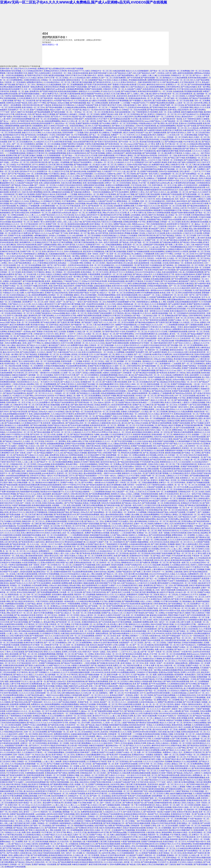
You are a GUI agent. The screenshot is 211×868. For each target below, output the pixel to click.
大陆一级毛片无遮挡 (107, 167)
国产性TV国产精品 (95, 231)
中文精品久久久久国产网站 (49, 137)
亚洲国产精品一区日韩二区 (55, 151)
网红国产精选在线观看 (126, 396)
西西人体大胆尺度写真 (169, 123)
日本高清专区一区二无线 (61, 73)
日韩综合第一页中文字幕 (118, 290)
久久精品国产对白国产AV (133, 178)
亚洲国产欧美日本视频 (84, 286)
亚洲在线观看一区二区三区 (162, 434)
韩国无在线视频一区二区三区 (158, 384)
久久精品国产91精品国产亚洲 (87, 105)
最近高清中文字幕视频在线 (94, 252)
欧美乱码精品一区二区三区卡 (11, 199)
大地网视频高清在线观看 (33, 229)
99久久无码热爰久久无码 (157, 158)
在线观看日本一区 (44, 171)
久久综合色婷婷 (164, 75)
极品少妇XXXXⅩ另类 (38, 240)
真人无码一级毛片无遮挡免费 (186, 217)
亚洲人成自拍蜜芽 (91, 133)
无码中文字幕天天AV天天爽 (76, 75)
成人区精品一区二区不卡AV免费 (25, 137)
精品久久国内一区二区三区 (61, 110)
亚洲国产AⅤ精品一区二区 (43, 203)
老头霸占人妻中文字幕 (119, 624)
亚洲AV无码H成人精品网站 (24, 384)
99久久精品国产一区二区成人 (150, 295)
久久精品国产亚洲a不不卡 (170, 139)
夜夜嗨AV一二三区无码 (166, 135)
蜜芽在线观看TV (45, 309)
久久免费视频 (119, 352)
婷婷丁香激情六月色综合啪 (118, 85)
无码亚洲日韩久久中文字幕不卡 (97, 119)
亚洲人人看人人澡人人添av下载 (70, 222)
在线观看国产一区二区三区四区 (66, 380)
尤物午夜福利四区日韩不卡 (148, 82)
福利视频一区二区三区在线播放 (48, 144)
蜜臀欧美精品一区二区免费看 (128, 201)
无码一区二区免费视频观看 (73, 85)
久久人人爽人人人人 (32, 215)
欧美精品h (130, 272)
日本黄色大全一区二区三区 (48, 341)
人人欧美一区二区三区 (184, 103)
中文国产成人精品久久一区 (83, 110)
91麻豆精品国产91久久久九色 (194, 130)
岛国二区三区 (147, 306)
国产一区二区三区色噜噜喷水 (23, 144)
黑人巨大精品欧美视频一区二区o (97, 336)
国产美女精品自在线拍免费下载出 (136, 348)
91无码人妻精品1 (31, 128)
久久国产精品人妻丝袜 (75, 297)
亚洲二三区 (147, 185)
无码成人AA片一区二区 (76, 149)
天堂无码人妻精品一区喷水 (173, 327)
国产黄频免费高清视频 (147, 370)
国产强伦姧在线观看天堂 (184, 471)
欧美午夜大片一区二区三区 (136, 341)
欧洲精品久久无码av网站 (26, 181)
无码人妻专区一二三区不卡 (190, 171)
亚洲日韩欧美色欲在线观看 (114, 128)
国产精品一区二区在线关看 (25, 101)
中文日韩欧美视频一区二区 (75, 210)
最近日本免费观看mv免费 (20, 325)
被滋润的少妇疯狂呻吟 (119, 279)
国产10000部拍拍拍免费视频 (199, 85)
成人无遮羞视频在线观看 (55, 254)
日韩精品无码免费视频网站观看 (89, 338)
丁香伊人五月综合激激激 (118, 247)
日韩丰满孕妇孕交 (173, 87)
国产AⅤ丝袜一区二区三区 (179, 80)
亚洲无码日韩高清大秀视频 (54, 87)
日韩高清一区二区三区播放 (177, 229)
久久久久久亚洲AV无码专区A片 (124, 82)
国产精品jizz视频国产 (196, 334)
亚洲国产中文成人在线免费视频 (20, 235)
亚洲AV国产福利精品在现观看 (38, 579)
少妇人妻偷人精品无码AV (16, 345)
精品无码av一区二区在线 (65, 123)
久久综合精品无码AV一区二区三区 (57, 82)
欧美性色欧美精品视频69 (198, 78)
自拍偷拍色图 (178, 91)
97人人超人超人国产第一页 (129, 171)
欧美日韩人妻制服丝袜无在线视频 (57, 192)
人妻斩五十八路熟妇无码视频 (193, 402)
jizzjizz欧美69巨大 (184, 203)
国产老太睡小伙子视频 (124, 167)
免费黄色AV (120, 471)
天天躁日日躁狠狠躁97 (44, 540)
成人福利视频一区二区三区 (178, 192)
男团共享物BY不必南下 (49, 357)
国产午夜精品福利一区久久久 (32, 517)
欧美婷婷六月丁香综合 (177, 373)
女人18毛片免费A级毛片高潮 (17, 636)
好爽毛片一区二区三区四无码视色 (124, 123)
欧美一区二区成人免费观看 (170, 112)
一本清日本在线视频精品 (14, 75)
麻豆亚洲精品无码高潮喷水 (142, 432)
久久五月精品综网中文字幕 (94, 455)
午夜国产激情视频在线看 (21, 505)
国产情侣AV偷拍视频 (54, 107)
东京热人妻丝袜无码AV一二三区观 (188, 117)
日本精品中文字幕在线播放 (74, 558)
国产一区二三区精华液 (165, 117)
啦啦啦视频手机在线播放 (153, 169)
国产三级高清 (46, 105)
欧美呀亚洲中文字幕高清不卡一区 (181, 224)
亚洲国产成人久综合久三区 (178, 178)
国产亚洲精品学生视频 (174, 142)
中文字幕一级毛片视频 (79, 709)
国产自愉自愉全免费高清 (81, 192)
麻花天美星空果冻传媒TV (99, 73)
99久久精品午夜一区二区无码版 (172, 665)
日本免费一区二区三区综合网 (101, 437)
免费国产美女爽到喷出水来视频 (97, 533)
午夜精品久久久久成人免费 (43, 190)
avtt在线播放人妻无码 (139, 215)
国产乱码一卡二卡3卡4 (19, 350)
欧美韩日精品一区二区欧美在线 (17, 364)
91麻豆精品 (127, 274)
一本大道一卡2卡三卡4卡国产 (51, 544)
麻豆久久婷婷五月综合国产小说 (56, 126)
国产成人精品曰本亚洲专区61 (146, 167)
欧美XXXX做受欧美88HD (77, 153)
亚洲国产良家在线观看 (93, 89)
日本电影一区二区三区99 (184, 254)
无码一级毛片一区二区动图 (148, 105)
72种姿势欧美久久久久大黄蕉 (75, 249)
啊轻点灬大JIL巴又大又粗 (151, 160)
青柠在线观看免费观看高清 (45, 560)
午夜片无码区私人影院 (45, 601)
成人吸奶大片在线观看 (98, 101)
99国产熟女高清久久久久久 (52, 215)
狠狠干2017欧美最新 (25, 112)
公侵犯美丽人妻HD (124, 208)
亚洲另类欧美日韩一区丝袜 (133, 418)
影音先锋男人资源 (157, 146)
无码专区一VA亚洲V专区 (157, 258)
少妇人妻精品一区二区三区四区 (92, 775)
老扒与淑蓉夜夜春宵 (90, 585)
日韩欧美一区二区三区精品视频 (102, 345)
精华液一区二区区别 (162, 432)
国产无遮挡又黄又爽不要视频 (32, 158)
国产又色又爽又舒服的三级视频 (30, 155)
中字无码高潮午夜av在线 (91, 448)
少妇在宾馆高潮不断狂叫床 (83, 142)
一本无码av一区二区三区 (82, 112)
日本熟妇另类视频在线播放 (10, 139)
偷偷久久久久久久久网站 (32, 133)
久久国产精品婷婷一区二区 (172, 121)
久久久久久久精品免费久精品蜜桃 (26, 519)
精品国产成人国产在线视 (82, 117)
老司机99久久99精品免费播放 (195, 723)
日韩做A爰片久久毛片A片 (141, 313)
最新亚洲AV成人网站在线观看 (34, 238)
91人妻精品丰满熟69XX (96, 199)
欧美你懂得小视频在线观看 (71, 98)
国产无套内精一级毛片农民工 (50, 128)
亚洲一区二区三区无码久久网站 (188, 318)
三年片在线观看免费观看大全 (172, 187)
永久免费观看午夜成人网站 (159, 165)
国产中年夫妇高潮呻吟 (120, 192)
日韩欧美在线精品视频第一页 (127, 428)
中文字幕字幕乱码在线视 (70, 226)
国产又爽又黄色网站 (197, 110)
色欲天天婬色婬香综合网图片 (188, 389)
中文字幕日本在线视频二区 (117, 98)
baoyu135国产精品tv (152, 121)
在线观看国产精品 (95, 80)
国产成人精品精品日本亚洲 (164, 382)
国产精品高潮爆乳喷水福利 (112, 338)
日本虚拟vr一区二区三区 (104, 162)
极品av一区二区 (9, 181)
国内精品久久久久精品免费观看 (175, 78)
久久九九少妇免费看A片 (55, 261)
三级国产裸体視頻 (7, 146)
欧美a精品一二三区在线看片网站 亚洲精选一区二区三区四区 (82, 263)
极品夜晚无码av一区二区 (70, 439)
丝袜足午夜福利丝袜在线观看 (149, 309)
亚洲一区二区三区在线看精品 (47, 119)
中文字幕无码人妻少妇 (192, 142)
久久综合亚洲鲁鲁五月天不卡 (28, 98)
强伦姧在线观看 (185, 151)
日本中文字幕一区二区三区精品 (56, 78)
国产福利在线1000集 (78, 171)
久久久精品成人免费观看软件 (199, 128)
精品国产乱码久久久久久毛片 (21, 583)
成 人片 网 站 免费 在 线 (154, 144)
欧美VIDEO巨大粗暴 (102, 110)
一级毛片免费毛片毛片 (50, 94)
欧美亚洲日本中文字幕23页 (139, 96)
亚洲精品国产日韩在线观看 (171, 194)
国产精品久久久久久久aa (41, 233)
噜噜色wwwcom (138, 224)
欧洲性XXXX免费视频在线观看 (118, 185)
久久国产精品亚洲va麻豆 (169, 82)
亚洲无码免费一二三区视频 (119, 103)
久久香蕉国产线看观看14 (196, 96)
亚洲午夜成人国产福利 (108, 137)
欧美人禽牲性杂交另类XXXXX (153, 85)
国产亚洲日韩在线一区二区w (116, 144)
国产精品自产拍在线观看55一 (82, 162)
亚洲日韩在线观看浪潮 (145, 661)
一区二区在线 (167, 91)
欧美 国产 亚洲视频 (197, 569)
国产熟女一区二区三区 (159, 71)
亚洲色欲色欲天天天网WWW (63, 105)
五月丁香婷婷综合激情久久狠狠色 (196, 119)
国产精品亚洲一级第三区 (10, 261)
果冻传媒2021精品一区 (22, 117)
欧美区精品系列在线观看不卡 (11, 89)
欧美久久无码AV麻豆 (173, 402)
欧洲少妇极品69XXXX (178, 311)
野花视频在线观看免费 (138, 80)
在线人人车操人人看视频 (128, 364)
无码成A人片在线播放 (191, 210)
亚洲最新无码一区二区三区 (173, 295)
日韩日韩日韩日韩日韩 (31, 105)
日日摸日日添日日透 (62, 217)
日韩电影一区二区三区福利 (89, 114)
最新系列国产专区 (95, 453)
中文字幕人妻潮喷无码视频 (127, 176)
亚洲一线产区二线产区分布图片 (55, 265)
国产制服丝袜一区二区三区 (82, 325)
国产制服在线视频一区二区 (84, 165)
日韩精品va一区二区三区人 (67, 560)
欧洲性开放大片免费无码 (172, 130)
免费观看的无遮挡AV (34, 82)
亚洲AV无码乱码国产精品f (137, 165)
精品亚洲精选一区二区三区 (22, 222)
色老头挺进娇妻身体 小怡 (125, 112)
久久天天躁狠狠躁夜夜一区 (54, 155)
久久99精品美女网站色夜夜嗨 (74, 107)
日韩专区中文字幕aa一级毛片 (97, 240)
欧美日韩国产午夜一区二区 (96, 750)
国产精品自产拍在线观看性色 (14, 393)
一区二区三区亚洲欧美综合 (103, 112)
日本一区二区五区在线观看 (84, 139)
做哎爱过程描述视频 (56, 75)
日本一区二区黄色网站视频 (34, 89)
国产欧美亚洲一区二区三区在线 (100, 206)
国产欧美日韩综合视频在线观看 (135, 464)
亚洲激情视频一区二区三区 (176, 128)
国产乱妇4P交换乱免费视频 (53, 197)
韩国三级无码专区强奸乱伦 (57, 277)
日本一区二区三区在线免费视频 (29, 265)
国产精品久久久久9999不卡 (200, 192)
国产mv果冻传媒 (157, 96)
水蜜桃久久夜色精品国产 (115, 153)
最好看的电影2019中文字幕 (13, 135)
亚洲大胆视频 (8, 101)
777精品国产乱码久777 (140, 103)
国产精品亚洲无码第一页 (167, 203)
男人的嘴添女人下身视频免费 (111, 133)
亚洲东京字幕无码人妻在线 (187, 812)
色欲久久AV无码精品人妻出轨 (136, 226)
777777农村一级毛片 (8, 112)
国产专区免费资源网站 (180, 279)
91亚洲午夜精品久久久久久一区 (53, 268)
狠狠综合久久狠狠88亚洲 (101, 423)
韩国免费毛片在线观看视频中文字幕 (167, 210)
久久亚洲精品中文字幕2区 (51, 201)
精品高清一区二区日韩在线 (17, 421)
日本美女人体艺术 (164, 73)
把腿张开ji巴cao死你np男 (55, 89)
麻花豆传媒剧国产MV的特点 (92, 94)
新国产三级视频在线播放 (39, 110)
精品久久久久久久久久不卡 (155, 357)
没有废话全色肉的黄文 (97, 839)
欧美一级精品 (148, 668)
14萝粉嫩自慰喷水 (41, 235)
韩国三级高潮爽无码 (168, 89)
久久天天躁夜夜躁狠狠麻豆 (94, 130)
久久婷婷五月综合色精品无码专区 (69, 185)
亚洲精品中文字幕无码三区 (37, 153)
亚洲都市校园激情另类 (153, 190)
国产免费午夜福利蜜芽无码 (183, 268)
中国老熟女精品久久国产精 (149, 123)
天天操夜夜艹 (18, 389)
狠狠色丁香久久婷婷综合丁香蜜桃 (51, 656)
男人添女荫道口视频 (77, 240)
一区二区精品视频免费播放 (111, 245)
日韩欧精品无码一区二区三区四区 (191, 265)
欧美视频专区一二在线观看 (170, 364)
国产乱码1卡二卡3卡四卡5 (61, 117)
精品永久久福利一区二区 (116, 366)
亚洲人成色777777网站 (37, 103)
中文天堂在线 (136, 185)
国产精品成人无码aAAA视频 (58, 103)
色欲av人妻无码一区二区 (108, 402)
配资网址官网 (11, 155)
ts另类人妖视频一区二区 (118, 297)
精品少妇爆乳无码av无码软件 (152, 508)
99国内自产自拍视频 (68, 450)
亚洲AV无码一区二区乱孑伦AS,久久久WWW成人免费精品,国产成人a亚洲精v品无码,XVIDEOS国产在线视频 (83, 2)
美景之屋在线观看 (193, 373)
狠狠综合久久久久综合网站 (89, 91)
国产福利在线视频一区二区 (151, 78)
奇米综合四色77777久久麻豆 (79, 71)
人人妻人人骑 (189, 245)
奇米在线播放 (134, 329)
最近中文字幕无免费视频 (77, 231)
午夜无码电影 (84, 519)
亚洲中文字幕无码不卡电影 (57, 96)
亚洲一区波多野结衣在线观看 (93, 304)
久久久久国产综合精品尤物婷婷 (77, 492)
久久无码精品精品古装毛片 (33, 231)
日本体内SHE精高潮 (80, 73)
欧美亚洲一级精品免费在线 (32, 87)
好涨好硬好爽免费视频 (90, 137)
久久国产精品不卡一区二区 (28, 329)
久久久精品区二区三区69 (189, 322)
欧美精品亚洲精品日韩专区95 (132, 121)
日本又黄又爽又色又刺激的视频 (61, 165)
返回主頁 (46, 45)
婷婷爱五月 (96, 78)
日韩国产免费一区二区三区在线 (172, 105)
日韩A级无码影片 (130, 105)
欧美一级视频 (187, 167)
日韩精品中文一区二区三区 (101, 71)
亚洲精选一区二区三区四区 (35, 96)
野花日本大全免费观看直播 (32, 684)
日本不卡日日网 (201, 155)
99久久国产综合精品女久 (135, 87)
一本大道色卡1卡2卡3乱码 (49, 382)
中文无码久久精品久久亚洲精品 (116, 80)
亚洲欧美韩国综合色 (32, 80)
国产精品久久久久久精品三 (37, 345)
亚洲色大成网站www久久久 (17, 217)
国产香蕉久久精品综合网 (35, 665)
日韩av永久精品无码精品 (163, 359)
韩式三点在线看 (60, 332)
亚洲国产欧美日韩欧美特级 (126, 318)
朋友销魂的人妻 (101, 219)
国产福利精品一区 (170, 265)
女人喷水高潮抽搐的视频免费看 (64, 668)
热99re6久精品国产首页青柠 (101, 645)
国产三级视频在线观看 (157, 133)
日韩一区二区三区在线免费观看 (39, 595)
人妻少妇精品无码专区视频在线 (59, 457)
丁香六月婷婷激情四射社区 (156, 224)
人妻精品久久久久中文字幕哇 (80, 96)
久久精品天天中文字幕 (60, 171)
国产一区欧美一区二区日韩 (45, 185)
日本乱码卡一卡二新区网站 (178, 226)
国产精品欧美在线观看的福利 (183, 551)
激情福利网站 (205, 270)
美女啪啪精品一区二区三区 (141, 149)
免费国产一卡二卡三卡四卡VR (123, 135)
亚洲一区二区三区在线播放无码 (20, 142)
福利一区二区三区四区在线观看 (64, 718)
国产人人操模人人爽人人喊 (146, 75)
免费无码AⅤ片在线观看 (79, 469)
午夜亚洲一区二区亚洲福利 (15, 82)
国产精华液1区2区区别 (102, 82)
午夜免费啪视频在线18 (178, 247)
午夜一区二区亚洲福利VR (70, 137)
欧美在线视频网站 (157, 252)
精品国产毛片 (52, 352)
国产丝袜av (167, 268)
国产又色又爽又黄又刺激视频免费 (63, 649)
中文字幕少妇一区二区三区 (175, 144)
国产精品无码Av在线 (116, 226)
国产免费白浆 (141, 219)
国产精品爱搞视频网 (42, 112)
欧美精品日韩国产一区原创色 (76, 261)
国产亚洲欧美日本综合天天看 (104, 96)
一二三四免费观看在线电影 (15, 153)
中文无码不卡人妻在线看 (197, 208)
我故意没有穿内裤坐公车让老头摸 (146, 187)
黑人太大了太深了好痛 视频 (46, 400)
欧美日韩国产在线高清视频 (77, 87)
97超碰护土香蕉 (170, 812)
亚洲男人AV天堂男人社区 (72, 652)
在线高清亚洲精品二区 (78, 126)
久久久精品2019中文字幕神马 (129, 306)
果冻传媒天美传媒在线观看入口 (152, 142)
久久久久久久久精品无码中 (123, 117)
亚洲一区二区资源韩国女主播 (198, 547)
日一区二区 (105, 279)
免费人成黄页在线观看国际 (183, 73)
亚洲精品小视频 (118, 87)
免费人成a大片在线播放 (164, 649)
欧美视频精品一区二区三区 (197, 158)
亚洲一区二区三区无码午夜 (61, 501)
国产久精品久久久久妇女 (147, 181)
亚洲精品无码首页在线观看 (32, 270)
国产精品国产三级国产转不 (176, 238)
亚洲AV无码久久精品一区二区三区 (115, 210)
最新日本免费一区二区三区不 (52, 210)
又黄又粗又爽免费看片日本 (17, 73)
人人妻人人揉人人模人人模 (17, 633)
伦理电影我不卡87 (141, 162)
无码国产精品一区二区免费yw (108, 121)
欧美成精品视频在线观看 (161, 279)
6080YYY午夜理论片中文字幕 (53, 409)
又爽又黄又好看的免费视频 (92, 505)
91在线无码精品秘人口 (110, 235)
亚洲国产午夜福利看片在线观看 (194, 368)
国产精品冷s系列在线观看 (102, 197)
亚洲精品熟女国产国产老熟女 (11, 130)
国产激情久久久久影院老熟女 (100, 87)
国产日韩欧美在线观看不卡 (200, 226)
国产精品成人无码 (126, 242)
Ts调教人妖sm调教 (101, 434)
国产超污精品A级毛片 (45, 101)
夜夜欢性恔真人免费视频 (102, 117)
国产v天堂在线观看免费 (185, 428)
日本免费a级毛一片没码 (46, 135)
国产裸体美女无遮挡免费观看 (62, 389)
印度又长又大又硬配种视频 (92, 128)
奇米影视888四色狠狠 (116, 281)
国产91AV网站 (105, 123)
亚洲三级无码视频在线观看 (93, 183)
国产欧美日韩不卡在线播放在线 (143, 151)
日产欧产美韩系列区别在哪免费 (17, 167)
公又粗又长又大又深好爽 (155, 233)
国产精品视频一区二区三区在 (176, 169)
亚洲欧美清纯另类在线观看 (56, 521)
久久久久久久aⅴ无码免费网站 (77, 268)
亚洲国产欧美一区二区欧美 (149, 595)
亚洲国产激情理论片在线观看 (87, 123)
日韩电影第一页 (137, 169)
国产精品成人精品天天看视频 (44, 114)
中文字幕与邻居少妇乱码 (186, 89)
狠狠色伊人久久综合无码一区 (116, 389)
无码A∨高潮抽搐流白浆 (165, 199)
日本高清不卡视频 (69, 160)
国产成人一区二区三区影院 (174, 96)
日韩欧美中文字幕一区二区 (113, 89)
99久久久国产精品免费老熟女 (123, 75)
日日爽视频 (45, 519)
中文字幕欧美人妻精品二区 (126, 155)
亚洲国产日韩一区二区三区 (56, 224)
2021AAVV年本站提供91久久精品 (116, 146)
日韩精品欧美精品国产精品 (51, 290)
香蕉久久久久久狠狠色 (124, 354)
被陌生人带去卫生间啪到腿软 (82, 174)
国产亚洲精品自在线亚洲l (120, 119)
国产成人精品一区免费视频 (59, 162)
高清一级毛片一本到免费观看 (50, 160)
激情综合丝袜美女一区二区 (77, 80)
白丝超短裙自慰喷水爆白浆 (139, 544)
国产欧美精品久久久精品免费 (50, 329)
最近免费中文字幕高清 (173, 153)
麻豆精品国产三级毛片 (157, 229)
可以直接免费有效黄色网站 (76, 366)
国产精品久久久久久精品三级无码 (30, 78)
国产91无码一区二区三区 (34, 297)
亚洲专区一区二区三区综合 (167, 176)
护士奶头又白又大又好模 (110, 91)
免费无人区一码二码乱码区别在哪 (121, 219)
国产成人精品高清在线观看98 (141, 210)
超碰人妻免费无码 (32, 91)
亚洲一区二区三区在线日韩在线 (82, 208)
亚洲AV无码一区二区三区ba (155, 137)
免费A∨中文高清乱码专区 (188, 185)
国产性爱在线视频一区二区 (193, 194)
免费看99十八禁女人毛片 (140, 192)
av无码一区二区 (15, 270)
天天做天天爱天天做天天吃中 (123, 469)
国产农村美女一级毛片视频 (15, 480)
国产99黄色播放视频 (78, 103)
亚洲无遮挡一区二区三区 (132, 245)
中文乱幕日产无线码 (152, 281)
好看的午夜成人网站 (11, 290)
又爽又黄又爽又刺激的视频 (82, 82)
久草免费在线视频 (101, 270)
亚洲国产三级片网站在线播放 (54, 528)
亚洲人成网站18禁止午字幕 (77, 441)
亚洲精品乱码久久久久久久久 (134, 238)
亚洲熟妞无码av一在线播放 (140, 279)
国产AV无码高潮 (133, 78)
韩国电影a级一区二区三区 (133, 304)
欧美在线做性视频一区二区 (10, 187)
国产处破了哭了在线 (60, 233)
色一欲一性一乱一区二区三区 (94, 98)
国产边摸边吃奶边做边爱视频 (28, 268)
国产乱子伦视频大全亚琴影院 (57, 757)
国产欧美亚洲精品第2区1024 (164, 277)
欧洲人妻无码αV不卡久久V (25, 171)
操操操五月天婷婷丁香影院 (84, 462)
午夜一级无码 (90, 121)
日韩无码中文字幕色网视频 (118, 101)
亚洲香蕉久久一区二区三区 (176, 85)
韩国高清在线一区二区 (191, 515)
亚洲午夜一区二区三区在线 (199, 332)
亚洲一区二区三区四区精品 (129, 114)
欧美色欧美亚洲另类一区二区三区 (103, 425)
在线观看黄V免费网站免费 (124, 206)
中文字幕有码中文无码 (93, 229)
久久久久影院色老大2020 (114, 691)
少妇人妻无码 (110, 837)
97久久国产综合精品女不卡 (188, 114)
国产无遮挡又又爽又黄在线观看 (147, 194)
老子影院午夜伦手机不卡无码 (36, 75)
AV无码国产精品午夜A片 (63, 101)
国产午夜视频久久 (136, 101)
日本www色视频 (58, 313)
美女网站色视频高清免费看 (10, 87)
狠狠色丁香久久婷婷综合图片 (39, 73)
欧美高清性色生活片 (151, 89)
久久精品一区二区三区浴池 (177, 258)
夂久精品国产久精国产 (133, 89)
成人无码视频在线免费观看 (33, 151)
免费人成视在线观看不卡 (19, 416)
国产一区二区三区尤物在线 (143, 645)
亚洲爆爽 (126, 215)
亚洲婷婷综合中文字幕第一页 (141, 343)
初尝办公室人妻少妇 (117, 240)
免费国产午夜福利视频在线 (126, 325)
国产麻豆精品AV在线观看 (177, 240)
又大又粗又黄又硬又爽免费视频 (130, 137)
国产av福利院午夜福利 (153, 130)
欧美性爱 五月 (135, 85)
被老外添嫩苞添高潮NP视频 (192, 112)
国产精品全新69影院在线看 (128, 462)
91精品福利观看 (119, 71)
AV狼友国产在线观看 (154, 487)
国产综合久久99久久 (158, 192)
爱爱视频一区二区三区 (71, 128)
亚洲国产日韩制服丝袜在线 (181, 384)
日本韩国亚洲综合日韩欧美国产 (71, 119)
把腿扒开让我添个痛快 (113, 178)
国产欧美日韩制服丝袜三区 (73, 329)
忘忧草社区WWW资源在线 (138, 107)
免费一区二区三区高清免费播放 (86, 288)
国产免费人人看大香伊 (196, 238)
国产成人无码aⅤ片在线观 (112, 348)
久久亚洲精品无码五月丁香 (42, 242)
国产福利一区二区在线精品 (178, 98)
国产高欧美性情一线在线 (50, 98)
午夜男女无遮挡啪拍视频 (14, 96)
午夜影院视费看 (137, 130)
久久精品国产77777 (110, 171)
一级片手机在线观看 (8, 78)
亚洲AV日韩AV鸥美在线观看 (69, 400)
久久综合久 (80, 245)
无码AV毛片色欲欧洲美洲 (146, 126)
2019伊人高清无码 (177, 620)
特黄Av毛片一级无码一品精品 (99, 75)
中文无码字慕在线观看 (196, 309)
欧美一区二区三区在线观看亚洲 (180, 94)
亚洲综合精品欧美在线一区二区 (141, 98)
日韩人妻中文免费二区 (122, 569)
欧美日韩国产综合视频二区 (88, 384)
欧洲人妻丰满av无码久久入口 (97, 284)
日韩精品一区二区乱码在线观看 (53, 80)
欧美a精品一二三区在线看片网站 (181, 107)
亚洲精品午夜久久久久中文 (170, 844)
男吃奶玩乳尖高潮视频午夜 (10, 149)
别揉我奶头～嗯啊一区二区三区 (34, 139)
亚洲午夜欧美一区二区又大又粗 (164, 185)
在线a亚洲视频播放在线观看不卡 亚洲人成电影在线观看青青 (128, 277)
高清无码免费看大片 (80, 421)
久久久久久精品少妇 (113, 700)
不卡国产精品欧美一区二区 (113, 229)
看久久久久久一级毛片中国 (190, 494)
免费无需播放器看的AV (99, 247)
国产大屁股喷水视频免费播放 (137, 542)
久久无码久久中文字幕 (188, 531)
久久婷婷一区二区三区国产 (71, 373)
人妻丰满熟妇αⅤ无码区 (41, 117)
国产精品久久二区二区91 (26, 85)
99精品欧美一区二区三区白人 (71, 341)
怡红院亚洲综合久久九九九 (31, 370)
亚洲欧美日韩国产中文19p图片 (46, 460)
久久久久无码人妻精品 (174, 256)
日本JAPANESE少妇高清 (190, 139)
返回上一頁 (54, 45)
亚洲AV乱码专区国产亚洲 (105, 176)
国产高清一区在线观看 (35, 256)
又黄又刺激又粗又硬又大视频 (78, 151)
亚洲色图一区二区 (17, 91)
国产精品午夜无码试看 (31, 311)
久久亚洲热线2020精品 (162, 725)
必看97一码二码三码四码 (126, 174)
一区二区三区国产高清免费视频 (88, 279)
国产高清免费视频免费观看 (99, 494)
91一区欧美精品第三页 (9, 194)
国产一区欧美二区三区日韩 (126, 482)
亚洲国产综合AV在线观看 (172, 219)
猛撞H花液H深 (26, 126)
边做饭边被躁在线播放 (29, 160)
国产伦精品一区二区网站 (140, 217)
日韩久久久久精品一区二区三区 (89, 334)
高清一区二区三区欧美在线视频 (58, 238)
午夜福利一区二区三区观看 (173, 231)
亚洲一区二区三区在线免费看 (28, 322)
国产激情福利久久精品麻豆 (67, 114)
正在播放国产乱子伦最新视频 (84, 565)
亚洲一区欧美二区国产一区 (98, 254)
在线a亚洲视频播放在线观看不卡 (24, 279)
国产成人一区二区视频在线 (100, 135)
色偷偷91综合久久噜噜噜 (91, 579)
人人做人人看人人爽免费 (70, 258)
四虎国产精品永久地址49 (45, 194)
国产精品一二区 (160, 98)
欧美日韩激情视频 (131, 203)
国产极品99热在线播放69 (157, 110)
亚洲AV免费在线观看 (106, 155)
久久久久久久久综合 (97, 343)
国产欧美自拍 (30, 135)
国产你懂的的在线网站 (192, 197)
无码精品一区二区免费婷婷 (32, 366)
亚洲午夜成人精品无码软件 (178, 110)
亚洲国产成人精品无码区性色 (56, 293)
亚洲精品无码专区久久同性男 (55, 71)
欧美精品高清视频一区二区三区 (120, 791)
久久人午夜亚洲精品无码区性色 (45, 263)
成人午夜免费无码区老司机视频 (183, 183)
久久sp (38, 359)
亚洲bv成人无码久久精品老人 (158, 743)
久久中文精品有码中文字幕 (112, 238)
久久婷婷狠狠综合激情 (128, 501)
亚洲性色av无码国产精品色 (17, 103)
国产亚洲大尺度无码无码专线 (95, 85)
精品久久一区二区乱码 (122, 432)
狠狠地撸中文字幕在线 (139, 789)
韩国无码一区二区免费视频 (179, 71)
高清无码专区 (122, 96)
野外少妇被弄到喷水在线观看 (63, 279)
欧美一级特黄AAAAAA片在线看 (158, 290)
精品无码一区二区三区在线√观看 (181, 101)
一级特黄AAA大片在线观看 (20, 178)
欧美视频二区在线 (138, 233)
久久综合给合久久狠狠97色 (105, 174)
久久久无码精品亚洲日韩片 (32, 71)
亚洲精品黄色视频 (94, 210)
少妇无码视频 (47, 146)
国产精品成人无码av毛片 (143, 274)
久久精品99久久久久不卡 (43, 142)
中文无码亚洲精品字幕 (42, 386)
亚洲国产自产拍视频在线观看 (138, 252)
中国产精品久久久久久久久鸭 (20, 304)
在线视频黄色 (38, 126)
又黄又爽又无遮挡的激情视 (70, 94)
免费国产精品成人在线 (109, 114)
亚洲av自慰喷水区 (48, 563)
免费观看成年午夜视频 (40, 368)
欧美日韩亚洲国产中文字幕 (105, 583)
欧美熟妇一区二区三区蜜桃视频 (61, 295)
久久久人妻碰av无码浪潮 (32, 187)
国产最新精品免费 (114, 190)
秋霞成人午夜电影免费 (25, 428)
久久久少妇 (206, 197)
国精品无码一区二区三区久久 (33, 521)
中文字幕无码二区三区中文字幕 (41, 217)
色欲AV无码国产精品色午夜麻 (136, 229)
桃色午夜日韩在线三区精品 (89, 405)
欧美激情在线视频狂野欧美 (173, 670)
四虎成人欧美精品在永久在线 (93, 620)
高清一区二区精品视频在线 (73, 533)
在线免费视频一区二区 (13, 151)
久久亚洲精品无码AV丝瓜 (180, 565)
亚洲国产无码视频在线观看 (141, 446)
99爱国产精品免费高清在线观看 (162, 103)
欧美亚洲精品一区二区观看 (58, 743)
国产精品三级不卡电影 (134, 128)
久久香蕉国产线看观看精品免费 (159, 297)
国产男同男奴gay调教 (60, 386)
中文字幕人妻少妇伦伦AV (140, 119)
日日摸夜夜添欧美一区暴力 (68, 631)
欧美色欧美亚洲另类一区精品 (172, 505)
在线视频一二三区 (50, 370)
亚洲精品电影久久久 (36, 828)
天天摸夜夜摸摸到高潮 (178, 778)
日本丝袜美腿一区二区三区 (47, 688)
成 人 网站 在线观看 (166, 302)
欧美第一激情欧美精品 (54, 281)
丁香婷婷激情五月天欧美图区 (147, 112)
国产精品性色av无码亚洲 (147, 155)
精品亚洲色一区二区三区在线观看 (194, 519)
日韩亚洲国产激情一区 (64, 135)
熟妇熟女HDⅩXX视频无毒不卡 (177, 146)
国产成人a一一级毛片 (201, 75)
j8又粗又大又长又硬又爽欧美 (115, 94)
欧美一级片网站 (204, 87)
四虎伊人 (86, 318)
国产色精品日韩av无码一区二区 (75, 158)
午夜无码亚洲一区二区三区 (44, 576)
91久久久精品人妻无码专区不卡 (87, 215)
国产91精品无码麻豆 (189, 87)
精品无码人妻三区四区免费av (156, 101)
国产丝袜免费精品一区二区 (193, 174)
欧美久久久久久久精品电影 (181, 290)
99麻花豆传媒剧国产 (20, 375)
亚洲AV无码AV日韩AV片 (66, 428)
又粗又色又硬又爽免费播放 (56, 149)
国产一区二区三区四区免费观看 (114, 78)
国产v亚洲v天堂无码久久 (177, 133)
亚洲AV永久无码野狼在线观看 (190, 123)
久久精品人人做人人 (191, 153)
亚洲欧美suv (116, 110)
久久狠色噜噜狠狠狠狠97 (128, 649)
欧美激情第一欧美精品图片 (135, 579)
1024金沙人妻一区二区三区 (146, 396)
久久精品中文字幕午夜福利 (22, 391)
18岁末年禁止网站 (201, 103)
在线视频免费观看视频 (75, 89)
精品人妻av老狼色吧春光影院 (182, 416)
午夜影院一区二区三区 (168, 496)
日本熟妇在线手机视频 (126, 560)
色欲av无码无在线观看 (190, 611)
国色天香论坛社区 (22, 240)
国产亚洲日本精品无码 (48, 91)
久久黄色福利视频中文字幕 (22, 334)
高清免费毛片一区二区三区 (97, 107)
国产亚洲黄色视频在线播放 (29, 94)
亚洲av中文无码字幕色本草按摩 (57, 199)
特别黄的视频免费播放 (53, 158)
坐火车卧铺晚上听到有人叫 (70, 354)
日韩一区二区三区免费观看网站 (47, 176)
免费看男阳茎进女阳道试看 (158, 80)
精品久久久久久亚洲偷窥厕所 (138, 71)
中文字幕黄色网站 (81, 135)
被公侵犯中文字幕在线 (158, 94)
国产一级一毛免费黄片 (197, 169)
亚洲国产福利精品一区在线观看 (96, 169)
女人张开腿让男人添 (129, 288)
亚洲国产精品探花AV (58, 284)
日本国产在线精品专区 (156, 377)
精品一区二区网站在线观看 (97, 103)
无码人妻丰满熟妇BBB (138, 521)
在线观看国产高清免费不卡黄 (137, 352)
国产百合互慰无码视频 (96, 153)
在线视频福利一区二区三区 (171, 174)
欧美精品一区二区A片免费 (106, 306)
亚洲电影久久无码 (112, 457)
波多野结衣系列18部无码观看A (81, 270)
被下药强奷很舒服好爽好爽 (33, 281)
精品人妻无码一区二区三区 (70, 357)
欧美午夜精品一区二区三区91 (33, 107)
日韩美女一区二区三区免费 (185, 235)
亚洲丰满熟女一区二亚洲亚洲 (181, 263)
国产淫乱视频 (10, 85)
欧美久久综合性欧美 (174, 233)
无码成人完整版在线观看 (92, 373)
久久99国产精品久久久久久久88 (147, 206)
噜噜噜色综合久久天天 (182, 434)
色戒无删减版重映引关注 (107, 364)
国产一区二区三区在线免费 (182, 656)
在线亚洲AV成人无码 (23, 114)
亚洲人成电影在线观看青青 (49, 183)
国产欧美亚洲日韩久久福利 (195, 105)
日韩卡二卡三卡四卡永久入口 (188, 370)
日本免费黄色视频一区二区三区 (53, 206)
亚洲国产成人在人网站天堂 (195, 249)
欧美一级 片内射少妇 (54, 398)
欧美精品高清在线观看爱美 (51, 485)
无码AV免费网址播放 (13, 343)
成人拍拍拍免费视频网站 (155, 87)
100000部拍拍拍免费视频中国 (23, 119)
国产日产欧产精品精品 (17, 174)
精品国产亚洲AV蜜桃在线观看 (183, 213)
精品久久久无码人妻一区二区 (73, 121)
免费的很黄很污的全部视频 (10, 71)
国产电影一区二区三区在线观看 (147, 242)
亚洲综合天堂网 (173, 421)
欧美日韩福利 (153, 270)
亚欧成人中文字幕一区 (147, 176)
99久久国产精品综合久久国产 (121, 73)
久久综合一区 (157, 119)
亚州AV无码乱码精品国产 (27, 592)
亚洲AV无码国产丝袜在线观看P (32, 261)
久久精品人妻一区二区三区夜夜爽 (36, 284)
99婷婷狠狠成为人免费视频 (78, 247)
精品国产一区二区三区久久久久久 (19, 386)
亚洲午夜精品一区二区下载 (79, 233)
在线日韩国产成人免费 (64, 563)
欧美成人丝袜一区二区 (74, 169)
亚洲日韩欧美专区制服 (63, 142)
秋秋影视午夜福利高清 (142, 434)
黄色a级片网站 (92, 203)
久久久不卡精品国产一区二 (109, 327)
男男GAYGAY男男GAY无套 (168, 181)
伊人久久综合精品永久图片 (80, 78)
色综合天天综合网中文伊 (125, 139)
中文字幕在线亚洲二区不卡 (190, 82)
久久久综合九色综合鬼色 (52, 133)
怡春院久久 (122, 165)
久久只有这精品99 (81, 101)
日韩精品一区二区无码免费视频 (118, 130)
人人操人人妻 (201, 428)
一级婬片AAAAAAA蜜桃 (86, 201)
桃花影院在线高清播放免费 (72, 130)
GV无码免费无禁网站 (40, 585)
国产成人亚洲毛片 (148, 114)
